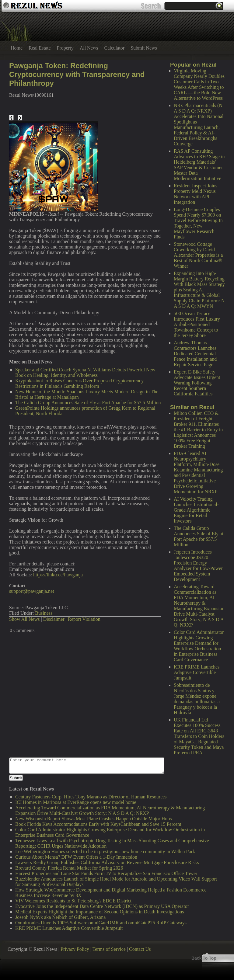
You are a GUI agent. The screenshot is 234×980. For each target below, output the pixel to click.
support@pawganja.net (32, 591)
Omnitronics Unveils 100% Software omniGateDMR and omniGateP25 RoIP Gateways (101, 923)
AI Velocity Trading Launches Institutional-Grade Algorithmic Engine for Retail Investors (196, 510)
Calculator (115, 48)
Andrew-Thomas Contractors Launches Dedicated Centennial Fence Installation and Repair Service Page (195, 354)
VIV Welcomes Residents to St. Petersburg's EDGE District (73, 901)
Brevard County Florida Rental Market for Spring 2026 (69, 868)
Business (44, 613)
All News (89, 48)
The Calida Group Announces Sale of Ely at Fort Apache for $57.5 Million (199, 536)
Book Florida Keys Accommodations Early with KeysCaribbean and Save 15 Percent (98, 824)
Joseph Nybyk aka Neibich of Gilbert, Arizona (60, 917)
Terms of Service (109, 949)
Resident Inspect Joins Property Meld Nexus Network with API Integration (196, 194)
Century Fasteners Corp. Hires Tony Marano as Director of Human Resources (91, 797)
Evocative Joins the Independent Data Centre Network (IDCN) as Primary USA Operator (102, 906)
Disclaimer (54, 619)
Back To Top (204, 958)
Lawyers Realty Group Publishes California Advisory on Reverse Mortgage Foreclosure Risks (107, 862)
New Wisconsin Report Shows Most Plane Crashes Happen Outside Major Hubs (94, 819)
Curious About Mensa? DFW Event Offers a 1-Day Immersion (76, 857)
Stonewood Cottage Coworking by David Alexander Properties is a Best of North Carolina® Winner (198, 255)
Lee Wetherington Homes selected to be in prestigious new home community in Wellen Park (105, 851)
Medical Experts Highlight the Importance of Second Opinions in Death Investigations (100, 912)
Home (17, 48)
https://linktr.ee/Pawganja (58, 575)
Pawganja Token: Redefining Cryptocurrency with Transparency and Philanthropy (77, 74)
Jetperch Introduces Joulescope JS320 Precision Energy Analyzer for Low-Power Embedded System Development (198, 566)
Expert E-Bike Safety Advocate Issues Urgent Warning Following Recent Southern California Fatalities (197, 383)
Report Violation (84, 619)
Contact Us (140, 949)
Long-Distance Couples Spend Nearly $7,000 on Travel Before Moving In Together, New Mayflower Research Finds (198, 223)
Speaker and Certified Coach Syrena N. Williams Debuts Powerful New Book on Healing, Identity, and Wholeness (85, 372)
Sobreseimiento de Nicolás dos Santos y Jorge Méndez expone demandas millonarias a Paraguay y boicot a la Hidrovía (197, 699)
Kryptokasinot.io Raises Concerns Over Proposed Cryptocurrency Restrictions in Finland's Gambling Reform (79, 383)
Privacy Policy (75, 949)
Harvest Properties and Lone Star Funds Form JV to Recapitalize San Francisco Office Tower (106, 873)
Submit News (144, 48)
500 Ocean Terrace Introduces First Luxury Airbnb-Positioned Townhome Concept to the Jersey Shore (197, 324)
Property (65, 48)
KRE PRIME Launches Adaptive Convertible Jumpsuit (197, 672)
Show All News (24, 619)
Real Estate (40, 48)
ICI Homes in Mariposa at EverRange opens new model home (76, 802)
